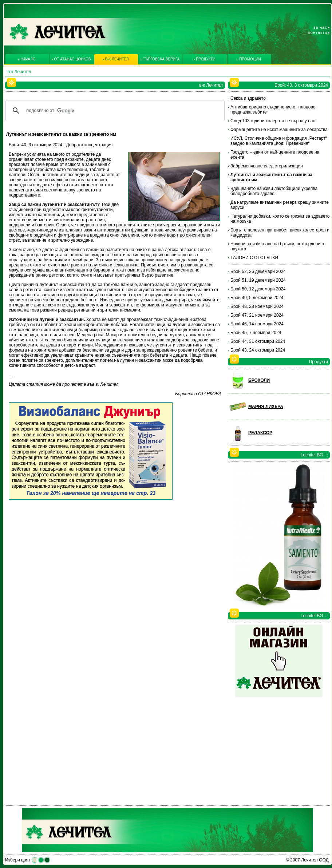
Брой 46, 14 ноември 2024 (257, 324)
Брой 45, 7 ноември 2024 (256, 333)
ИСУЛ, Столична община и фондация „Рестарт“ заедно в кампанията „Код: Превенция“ (279, 141)
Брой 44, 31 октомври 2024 (258, 341)
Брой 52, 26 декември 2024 (258, 272)
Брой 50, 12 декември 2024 (258, 289)
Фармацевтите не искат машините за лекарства (279, 130)
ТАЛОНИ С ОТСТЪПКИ (254, 258)
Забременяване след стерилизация (267, 166)
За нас (320, 27)
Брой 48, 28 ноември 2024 (257, 306)
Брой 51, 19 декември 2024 (258, 280)
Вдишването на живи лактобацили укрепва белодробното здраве (274, 191)
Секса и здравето (248, 98)
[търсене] (114, 111)
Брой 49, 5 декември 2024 (257, 298)
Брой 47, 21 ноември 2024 (257, 315)
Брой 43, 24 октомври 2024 (258, 350)
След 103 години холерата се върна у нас (273, 121)
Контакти (318, 32)
